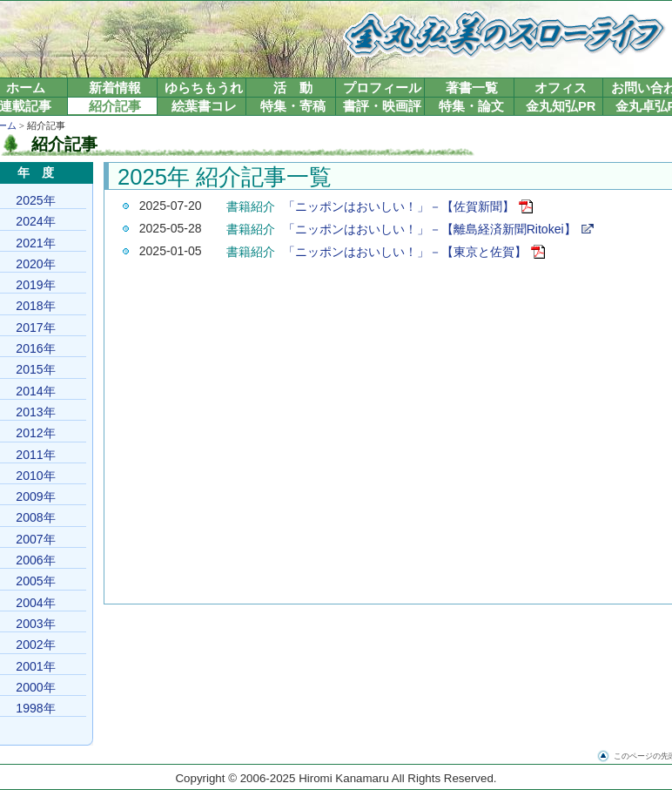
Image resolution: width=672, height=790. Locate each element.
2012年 (35, 433)
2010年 (35, 476)
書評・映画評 (382, 106)
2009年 (35, 496)
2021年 (35, 243)
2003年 (35, 624)
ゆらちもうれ (204, 88)
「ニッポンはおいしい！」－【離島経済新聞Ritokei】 (430, 229)
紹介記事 (115, 106)
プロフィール (382, 88)
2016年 (35, 348)
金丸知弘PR (561, 106)
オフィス (561, 88)
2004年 (35, 603)
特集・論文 (471, 106)
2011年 (35, 455)
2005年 (35, 581)
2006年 (35, 560)
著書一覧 (472, 88)
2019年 (35, 285)
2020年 (35, 264)
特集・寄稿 (293, 106)
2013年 (35, 412)
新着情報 (115, 88)
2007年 (35, 539)
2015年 (35, 369)
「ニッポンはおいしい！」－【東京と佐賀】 (405, 252)
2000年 (35, 687)
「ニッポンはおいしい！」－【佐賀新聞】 (399, 206)
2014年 (35, 391)
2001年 (35, 666)
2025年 (35, 200)
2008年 (35, 517)
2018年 (35, 306)
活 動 (293, 88)
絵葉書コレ (204, 106)
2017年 (35, 327)
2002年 (35, 645)
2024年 (35, 221)
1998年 (35, 708)
